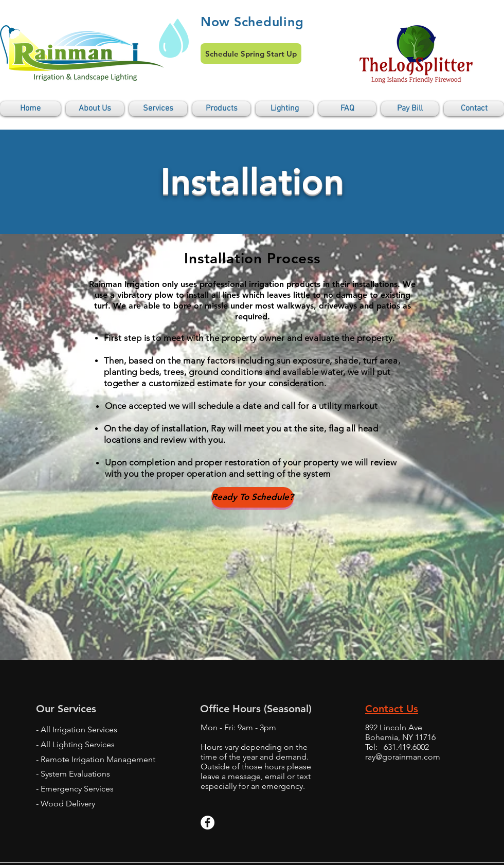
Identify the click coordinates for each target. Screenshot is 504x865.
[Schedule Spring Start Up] (251, 53)
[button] (158, 109)
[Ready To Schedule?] (253, 497)
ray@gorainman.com (403, 757)
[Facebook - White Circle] (208, 823)
